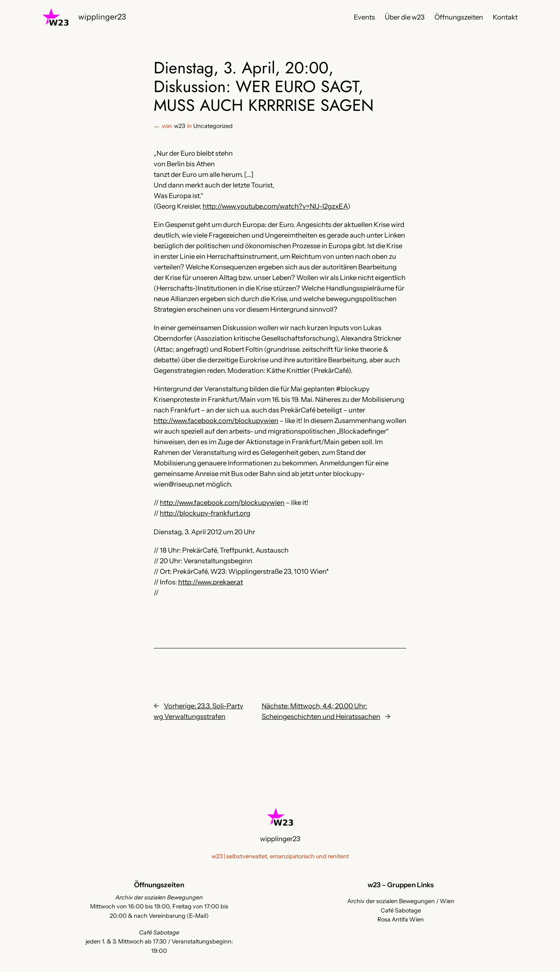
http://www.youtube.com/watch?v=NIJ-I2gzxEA (275, 206)
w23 (180, 126)
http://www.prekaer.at (211, 582)
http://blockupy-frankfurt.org (205, 513)
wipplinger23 (102, 17)
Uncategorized (213, 126)
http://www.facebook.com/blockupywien (216, 421)
